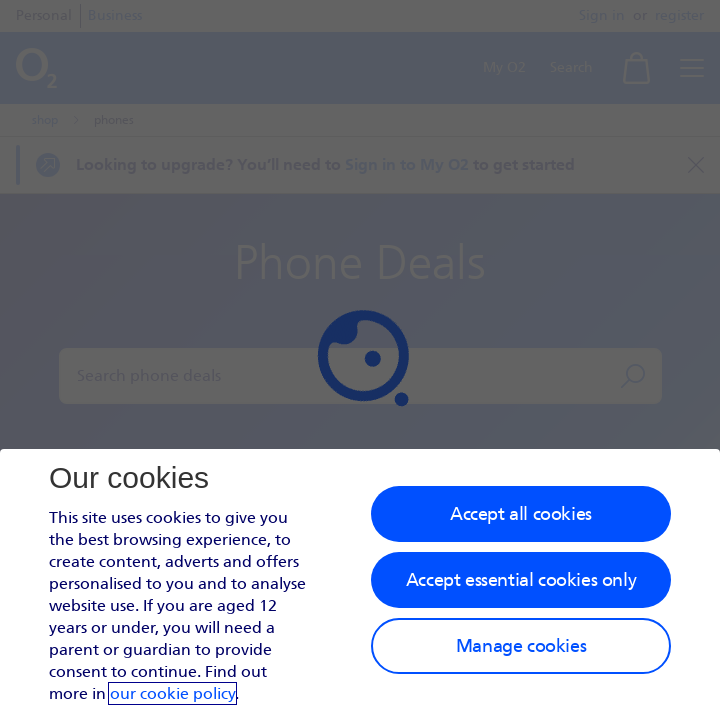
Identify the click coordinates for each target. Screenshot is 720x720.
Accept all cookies (521, 514)
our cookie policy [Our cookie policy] (172, 693)
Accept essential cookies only (521, 580)
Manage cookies (521, 646)
